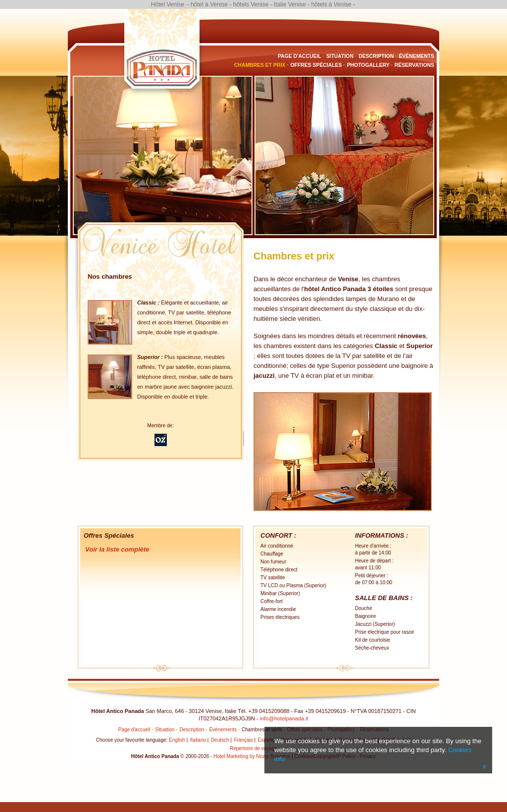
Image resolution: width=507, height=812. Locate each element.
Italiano (198, 740)
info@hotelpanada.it (284, 718)
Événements (416, 56)
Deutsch (220, 740)
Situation (340, 56)
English (177, 740)
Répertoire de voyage (253, 748)
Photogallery (368, 65)
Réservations (414, 65)
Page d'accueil (300, 56)
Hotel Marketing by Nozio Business (252, 756)
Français (243, 740)
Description (376, 56)
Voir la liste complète (117, 549)
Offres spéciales (316, 65)
